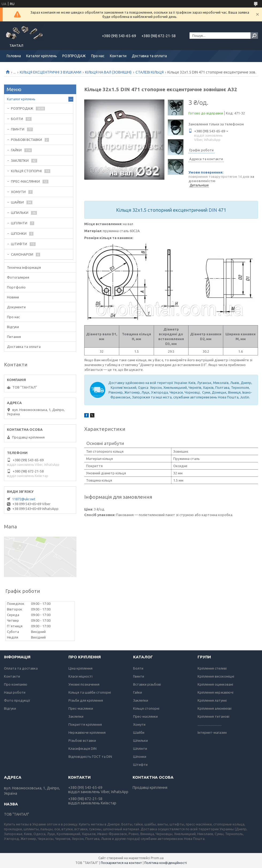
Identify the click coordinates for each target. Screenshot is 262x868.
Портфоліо (16, 287)
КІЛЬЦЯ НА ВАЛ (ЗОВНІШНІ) (108, 72)
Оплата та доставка (21, 668)
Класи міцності (80, 676)
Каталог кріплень (42, 56)
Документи (16, 307)
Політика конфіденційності (166, 863)
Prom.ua (157, 858)
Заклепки (76, 716)
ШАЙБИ (17, 202)
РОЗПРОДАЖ (74, 56)
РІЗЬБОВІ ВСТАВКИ (26, 140)
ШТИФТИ (19, 244)
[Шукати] (254, 36)
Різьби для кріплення (86, 700)
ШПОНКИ (19, 233)
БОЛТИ (17, 119)
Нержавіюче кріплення (87, 732)
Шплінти (140, 748)
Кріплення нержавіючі (215, 692)
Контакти (118, 56)
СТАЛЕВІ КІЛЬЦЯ (150, 72)
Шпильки (140, 740)
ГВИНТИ (18, 129)
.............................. (210, 724)
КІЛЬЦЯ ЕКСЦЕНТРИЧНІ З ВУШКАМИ (51, 72)
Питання (14, 337)
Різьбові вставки (82, 740)
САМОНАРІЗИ (22, 254)
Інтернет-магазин (212, 732)
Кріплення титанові (213, 716)
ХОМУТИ (18, 192)
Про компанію (16, 684)
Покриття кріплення (85, 724)
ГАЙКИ (16, 150)
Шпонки (140, 756)
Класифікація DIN (82, 748)
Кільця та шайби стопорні (90, 692)
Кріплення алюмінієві (215, 708)
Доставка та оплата (149, 56)
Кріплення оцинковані (215, 684)
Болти (138, 668)
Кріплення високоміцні (216, 676)
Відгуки (13, 327)
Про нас (98, 56)
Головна (14, 56)
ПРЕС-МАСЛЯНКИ (25, 181)
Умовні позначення (84, 684)
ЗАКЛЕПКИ (20, 160)
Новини (13, 297)
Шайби (139, 732)
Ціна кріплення (80, 668)
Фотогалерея (18, 277)
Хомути (139, 724)
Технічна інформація (24, 267)
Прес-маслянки (81, 708)
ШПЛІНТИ (19, 223)
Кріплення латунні (212, 700)
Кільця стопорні (146, 708)
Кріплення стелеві (212, 668)
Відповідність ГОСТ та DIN (90, 756)
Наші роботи (15, 692)
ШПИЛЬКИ (20, 213)
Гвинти (139, 676)
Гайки (138, 692)
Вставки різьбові (147, 684)
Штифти (140, 765)
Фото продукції (17, 700)
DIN (213, 210)
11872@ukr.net (24, 499)
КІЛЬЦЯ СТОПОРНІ (26, 171)
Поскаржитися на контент (121, 863)
